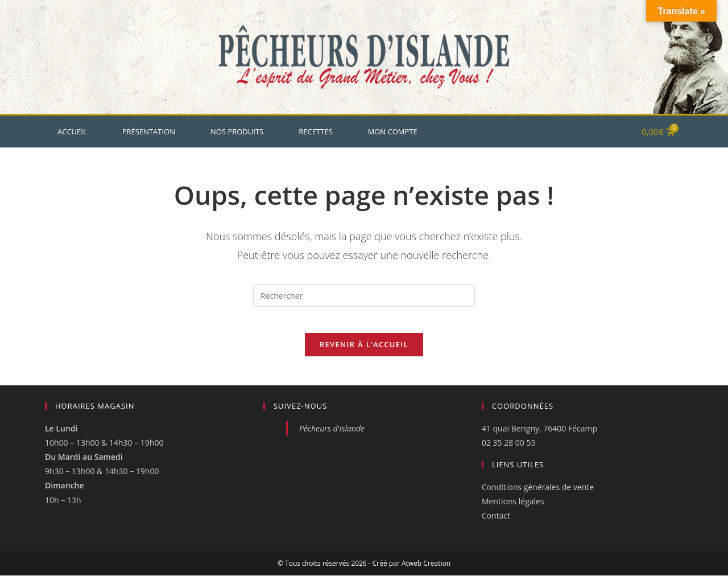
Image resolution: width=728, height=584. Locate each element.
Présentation (149, 131)
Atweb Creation (426, 572)
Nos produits (237, 131)
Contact (496, 525)
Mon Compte (393, 131)
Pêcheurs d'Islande (332, 437)
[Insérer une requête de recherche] (364, 295)
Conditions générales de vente (538, 496)
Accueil (72, 131)
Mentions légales (513, 510)
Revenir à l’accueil (364, 353)
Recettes (315, 131)
